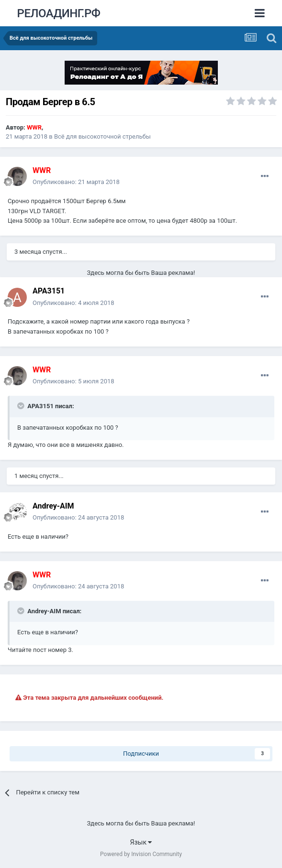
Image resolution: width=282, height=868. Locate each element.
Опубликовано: (76, 182)
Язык (141, 842)
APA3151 (49, 291)
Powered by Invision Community (141, 854)
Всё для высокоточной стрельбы (102, 136)
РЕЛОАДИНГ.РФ (59, 13)
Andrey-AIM (53, 506)
